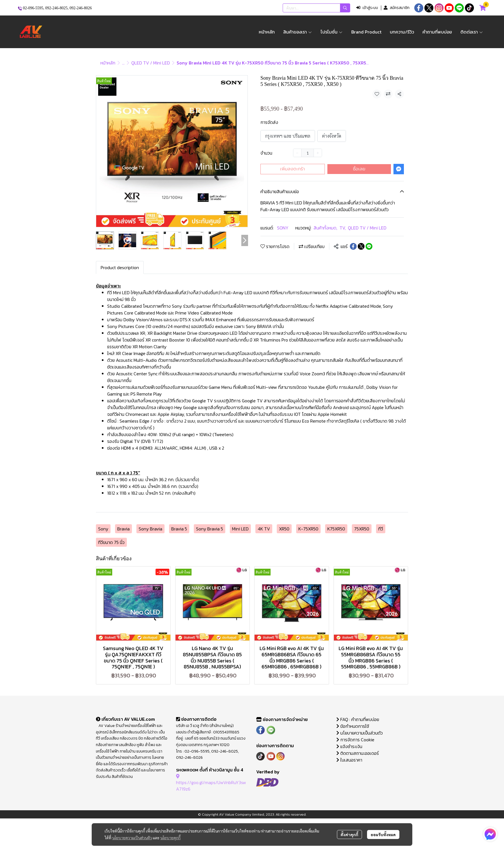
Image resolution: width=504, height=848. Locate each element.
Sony (103, 529)
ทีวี (381, 529)
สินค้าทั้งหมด (325, 228)
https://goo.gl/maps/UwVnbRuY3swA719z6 (211, 783)
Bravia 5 (179, 529)
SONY (283, 228)
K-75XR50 (308, 529)
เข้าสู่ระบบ (367, 8)
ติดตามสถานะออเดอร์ (358, 753)
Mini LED (240, 529)
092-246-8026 (81, 8)
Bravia (123, 529)
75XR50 (362, 529)
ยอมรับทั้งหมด (383, 834)
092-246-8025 (56, 8)
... (123, 63)
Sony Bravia (150, 529)
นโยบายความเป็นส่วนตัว (132, 838)
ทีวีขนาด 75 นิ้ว (111, 542)
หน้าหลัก (108, 63)
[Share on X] (361, 246)
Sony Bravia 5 (210, 529)
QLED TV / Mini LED (151, 63)
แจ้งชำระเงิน (349, 746)
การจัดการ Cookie (355, 740)
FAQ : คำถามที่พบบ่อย (358, 719)
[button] (316, 8)
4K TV (264, 529)
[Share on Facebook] (353, 246)
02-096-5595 (33, 8)
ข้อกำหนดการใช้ (353, 726)
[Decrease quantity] (297, 153)
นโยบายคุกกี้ (170, 838)
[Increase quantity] (318, 153)
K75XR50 (336, 529)
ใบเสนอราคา (349, 760)
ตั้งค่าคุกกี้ (349, 834)
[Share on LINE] (369, 246)
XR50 (284, 529)
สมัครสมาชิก (397, 8)
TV (343, 228)
